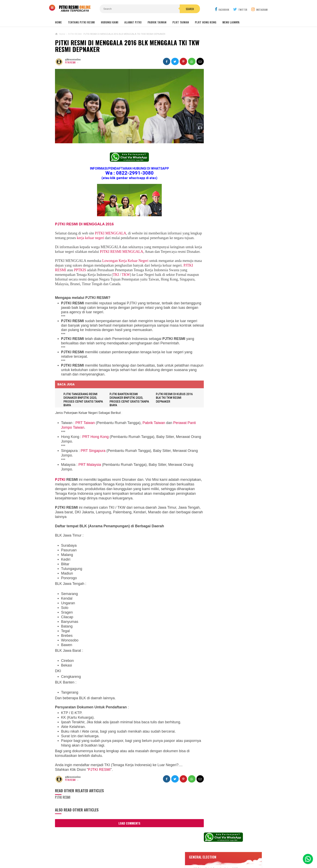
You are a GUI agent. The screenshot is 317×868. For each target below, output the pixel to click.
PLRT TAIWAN (181, 22)
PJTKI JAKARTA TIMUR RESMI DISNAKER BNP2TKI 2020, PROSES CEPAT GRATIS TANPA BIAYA (227, 344)
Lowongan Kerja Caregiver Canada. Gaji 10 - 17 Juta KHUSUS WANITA (228, 279)
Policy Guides (191, 852)
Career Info (231, 852)
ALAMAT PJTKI (133, 22)
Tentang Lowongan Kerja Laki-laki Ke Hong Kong (228, 311)
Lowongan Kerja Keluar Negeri (125, 266)
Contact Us (119, 852)
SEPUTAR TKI (208, 388)
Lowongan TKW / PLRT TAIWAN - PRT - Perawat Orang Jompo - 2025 (228, 244)
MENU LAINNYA (231, 22)
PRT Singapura (93, 456)
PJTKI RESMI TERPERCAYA (158, 858)
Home (58, 22)
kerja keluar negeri (103, 234)
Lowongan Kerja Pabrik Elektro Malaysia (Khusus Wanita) (226, 326)
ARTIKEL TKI (208, 370)
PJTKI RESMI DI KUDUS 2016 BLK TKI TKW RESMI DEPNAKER (171, 403)
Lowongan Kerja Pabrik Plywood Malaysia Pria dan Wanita (226, 295)
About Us (101, 852)
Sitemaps (85, 852)
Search (181, 9)
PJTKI (60, 485)
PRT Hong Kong (95, 442)
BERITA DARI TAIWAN (212, 376)
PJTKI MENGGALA (110, 230)
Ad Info (136, 852)
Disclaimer (212, 852)
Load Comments (126, 829)
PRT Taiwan (85, 428)
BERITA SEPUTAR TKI (212, 382)
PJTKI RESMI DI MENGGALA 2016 (84, 220)
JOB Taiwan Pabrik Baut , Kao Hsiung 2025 (232, 115)
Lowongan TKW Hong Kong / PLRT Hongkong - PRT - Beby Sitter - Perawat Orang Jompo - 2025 (227, 261)
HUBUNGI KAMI (110, 22)
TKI (124, 280)
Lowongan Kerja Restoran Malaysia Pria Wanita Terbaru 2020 (230, 157)
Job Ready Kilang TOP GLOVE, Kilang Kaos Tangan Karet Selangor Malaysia (231, 146)
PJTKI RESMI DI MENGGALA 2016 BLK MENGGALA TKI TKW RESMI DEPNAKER (121, 46)
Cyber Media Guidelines (161, 852)
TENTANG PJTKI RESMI (81, 22)
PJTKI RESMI (71, 62)
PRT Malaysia (90, 470)
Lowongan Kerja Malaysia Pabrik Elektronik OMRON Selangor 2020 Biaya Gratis (232, 135)
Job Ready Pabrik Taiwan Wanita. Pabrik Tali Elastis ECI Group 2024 (232, 124)
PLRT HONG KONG (206, 22)
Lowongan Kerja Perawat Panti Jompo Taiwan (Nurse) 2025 (226, 228)
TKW (134, 280)
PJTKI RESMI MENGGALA (130, 253)
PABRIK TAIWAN (157, 22)
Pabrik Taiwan (154, 428)
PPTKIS (91, 276)
